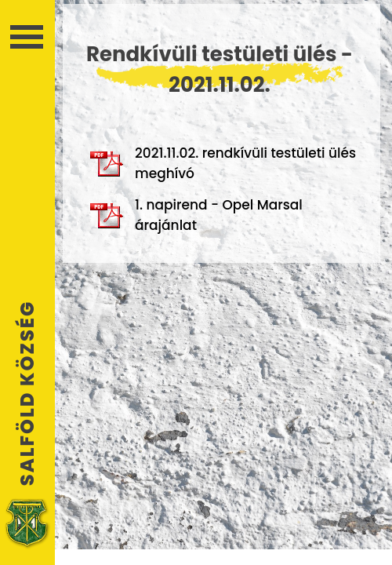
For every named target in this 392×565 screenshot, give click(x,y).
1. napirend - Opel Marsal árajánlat (196, 215)
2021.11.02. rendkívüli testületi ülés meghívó (223, 163)
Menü (27, 37)
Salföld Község (27, 393)
